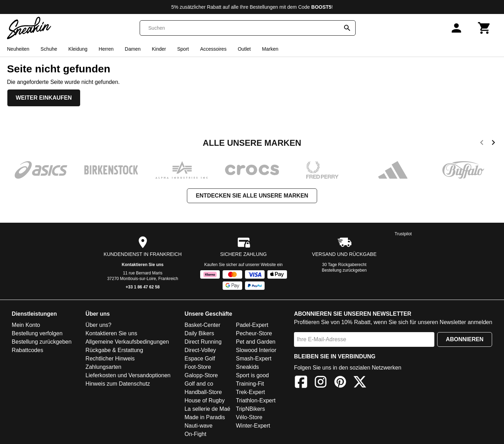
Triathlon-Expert (256, 400)
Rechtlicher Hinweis (110, 359)
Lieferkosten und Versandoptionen (128, 375)
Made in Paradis (205, 417)
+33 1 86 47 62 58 (143, 287)
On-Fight (195, 434)
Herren (106, 49)
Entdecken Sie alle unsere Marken (252, 196)
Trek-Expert (250, 392)
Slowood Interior (256, 350)
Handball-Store (203, 392)
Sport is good (252, 375)
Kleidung (78, 49)
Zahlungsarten (103, 367)
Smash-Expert (254, 359)
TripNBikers (250, 409)
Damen (133, 49)
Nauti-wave (198, 426)
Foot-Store (198, 367)
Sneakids (247, 367)
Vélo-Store (249, 417)
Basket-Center (202, 325)
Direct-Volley (200, 350)
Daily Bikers (199, 333)
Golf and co (199, 384)
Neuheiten (18, 49)
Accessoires (213, 49)
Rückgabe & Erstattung (114, 350)
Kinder (159, 49)
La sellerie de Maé (207, 409)
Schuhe (49, 49)
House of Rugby (205, 400)
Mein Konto (26, 325)
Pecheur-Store (254, 333)
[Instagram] (321, 383)
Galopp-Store (201, 375)
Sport (183, 49)
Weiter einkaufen (44, 98)
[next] (493, 144)
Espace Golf (200, 359)
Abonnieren (465, 339)
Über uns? (98, 325)
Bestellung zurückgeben (344, 270)
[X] (360, 383)
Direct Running (203, 342)
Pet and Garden (256, 342)
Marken (270, 49)
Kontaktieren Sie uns (143, 265)
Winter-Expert (253, 426)
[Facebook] (301, 383)
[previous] (482, 144)
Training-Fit (250, 384)
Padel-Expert (252, 325)
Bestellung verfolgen (37, 333)
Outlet (244, 49)
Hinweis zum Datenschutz (118, 384)
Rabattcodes (28, 350)
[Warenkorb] (484, 28)
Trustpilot (403, 234)
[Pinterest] (340, 383)
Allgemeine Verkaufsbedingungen (127, 342)
